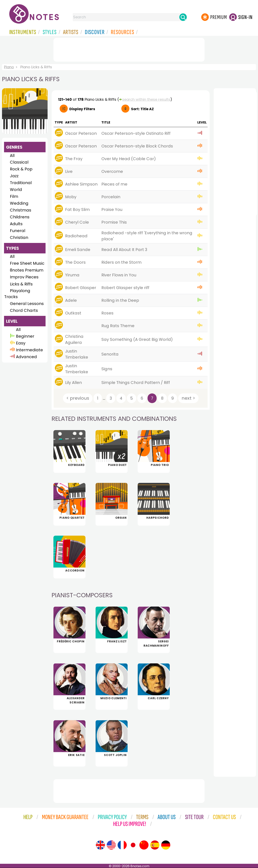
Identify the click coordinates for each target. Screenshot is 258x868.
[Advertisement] (129, 49)
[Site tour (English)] (100, 845)
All (12, 156)
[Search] (183, 17)
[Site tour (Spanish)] (155, 845)
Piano (9, 67)
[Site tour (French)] (122, 845)
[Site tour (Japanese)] (133, 845)
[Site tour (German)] (166, 845)
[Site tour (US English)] (111, 845)
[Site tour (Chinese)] (144, 845)
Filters (82, 109)
